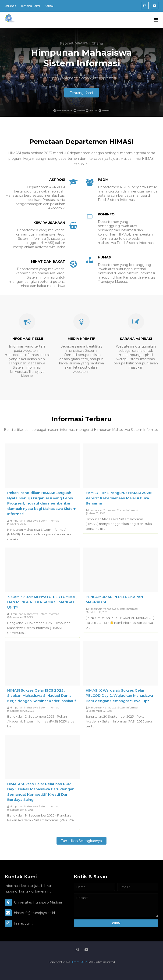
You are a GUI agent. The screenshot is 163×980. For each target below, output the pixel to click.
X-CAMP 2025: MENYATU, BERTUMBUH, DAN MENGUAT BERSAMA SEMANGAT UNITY (42, 602)
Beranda (10, 6)
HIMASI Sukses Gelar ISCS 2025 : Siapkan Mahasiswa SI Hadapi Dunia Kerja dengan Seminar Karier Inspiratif (42, 696)
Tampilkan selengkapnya (81, 841)
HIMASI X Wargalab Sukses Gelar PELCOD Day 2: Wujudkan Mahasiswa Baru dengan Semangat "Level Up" (119, 696)
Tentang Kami (30, 6)
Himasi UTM (79, 962)
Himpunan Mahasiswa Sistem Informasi (35, 521)
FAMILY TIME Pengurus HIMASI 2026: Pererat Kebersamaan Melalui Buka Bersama (119, 498)
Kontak (50, 6)
